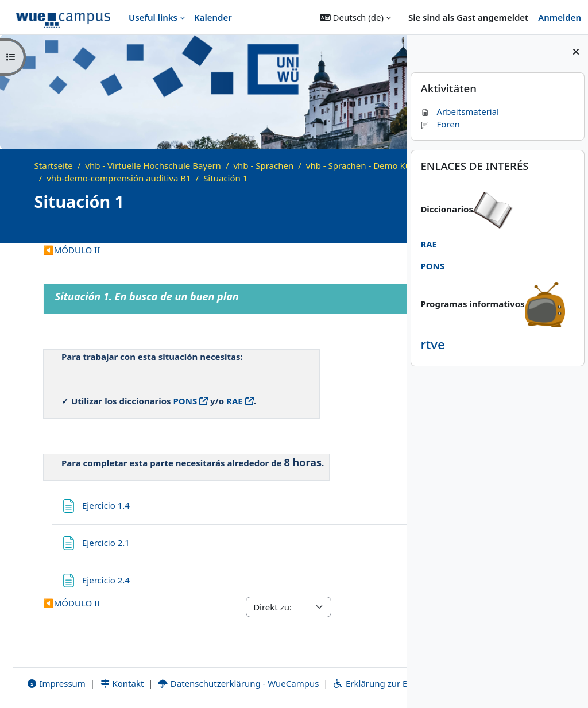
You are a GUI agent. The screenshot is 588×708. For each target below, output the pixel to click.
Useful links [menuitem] (153, 17)
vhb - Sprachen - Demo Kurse (105, 178)
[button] (355, 17)
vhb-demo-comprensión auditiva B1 (248, 178)
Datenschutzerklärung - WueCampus (228, 670)
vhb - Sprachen (263, 165)
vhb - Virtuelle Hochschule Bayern (153, 165)
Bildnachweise (241, 683)
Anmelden (560, 17)
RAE (235, 401)
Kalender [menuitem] (213, 17)
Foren (440, 124)
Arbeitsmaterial (460, 111)
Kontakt (112, 670)
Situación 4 (336, 250)
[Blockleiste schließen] (576, 52)
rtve (432, 344)
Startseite (54, 165)
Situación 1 (355, 178)
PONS (185, 401)
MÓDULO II (71, 250)
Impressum (46, 670)
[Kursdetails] (382, 228)
